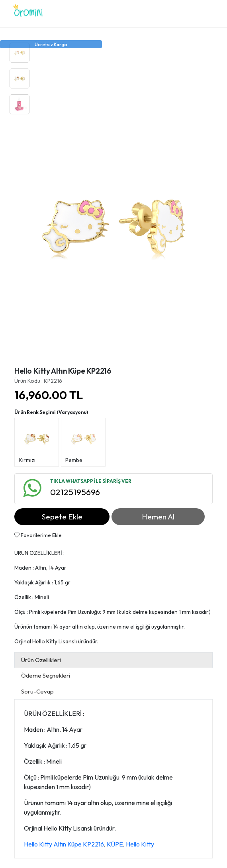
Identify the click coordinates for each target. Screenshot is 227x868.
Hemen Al (158, 517)
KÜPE (115, 844)
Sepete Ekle (62, 517)
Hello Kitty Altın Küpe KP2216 (64, 844)
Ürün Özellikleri (41, 660)
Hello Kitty (140, 844)
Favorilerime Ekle (38, 535)
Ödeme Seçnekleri (46, 675)
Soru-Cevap (37, 691)
